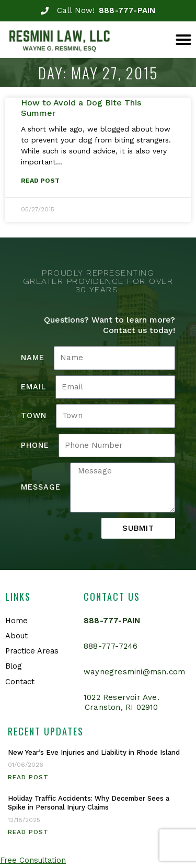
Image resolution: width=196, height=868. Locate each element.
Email (33, 387)
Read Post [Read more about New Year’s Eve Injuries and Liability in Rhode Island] (28, 777)
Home (16, 621)
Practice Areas (32, 651)
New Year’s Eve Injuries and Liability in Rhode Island (94, 752)
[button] (183, 40)
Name (33, 358)
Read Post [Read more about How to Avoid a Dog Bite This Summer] (40, 181)
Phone (35, 445)
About (16, 636)
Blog (13, 666)
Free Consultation (33, 860)
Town (34, 415)
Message (41, 487)
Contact (20, 682)
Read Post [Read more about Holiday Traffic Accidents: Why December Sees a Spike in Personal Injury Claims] (28, 832)
